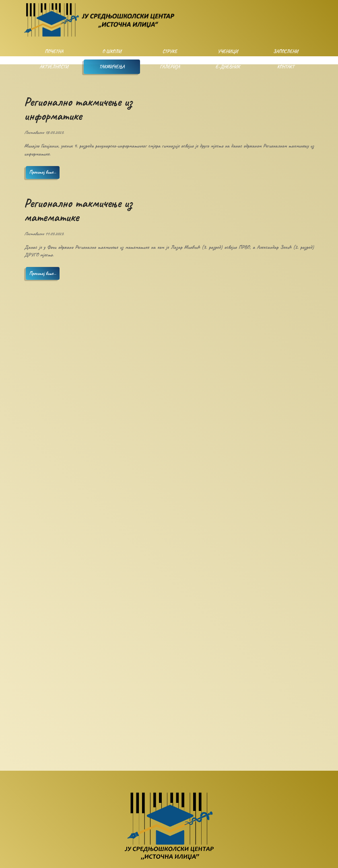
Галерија (170, 67)
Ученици (228, 51)
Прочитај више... (43, 172)
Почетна (54, 51)
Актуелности (54, 67)
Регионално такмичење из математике (78, 210)
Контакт (286, 67)
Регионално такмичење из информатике (78, 109)
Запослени (286, 51)
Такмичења (112, 67)
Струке (170, 51)
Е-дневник (228, 67)
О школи (112, 51)
